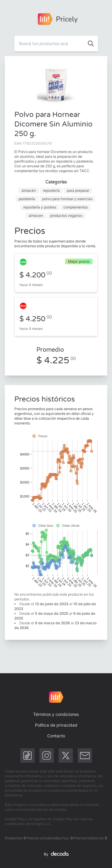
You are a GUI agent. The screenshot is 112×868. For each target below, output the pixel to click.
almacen (36, 216)
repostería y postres (40, 207)
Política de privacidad (56, 725)
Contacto (56, 736)
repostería (51, 190)
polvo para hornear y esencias (67, 199)
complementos (76, 207)
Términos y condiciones (56, 714)
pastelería (27, 199)
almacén (29, 190)
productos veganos (66, 216)
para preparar (78, 190)
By (56, 854)
